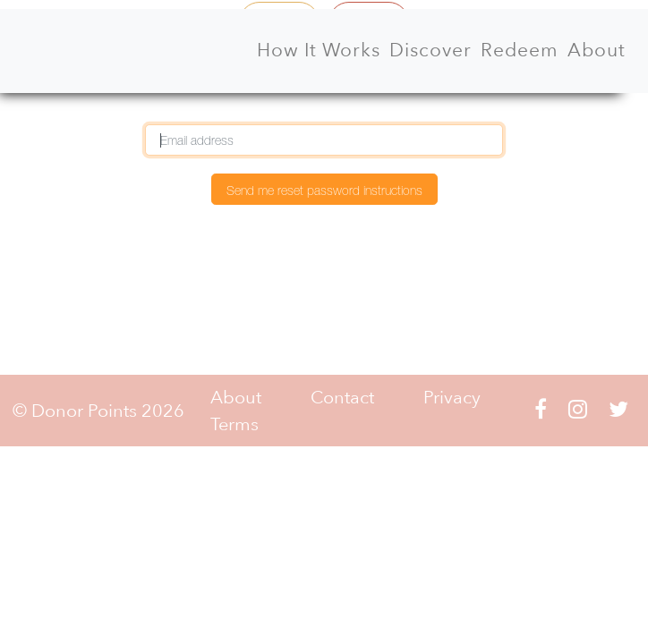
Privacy (452, 397)
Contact (342, 397)
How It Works (319, 50)
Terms (234, 424)
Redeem (520, 50)
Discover (431, 50)
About (597, 50)
